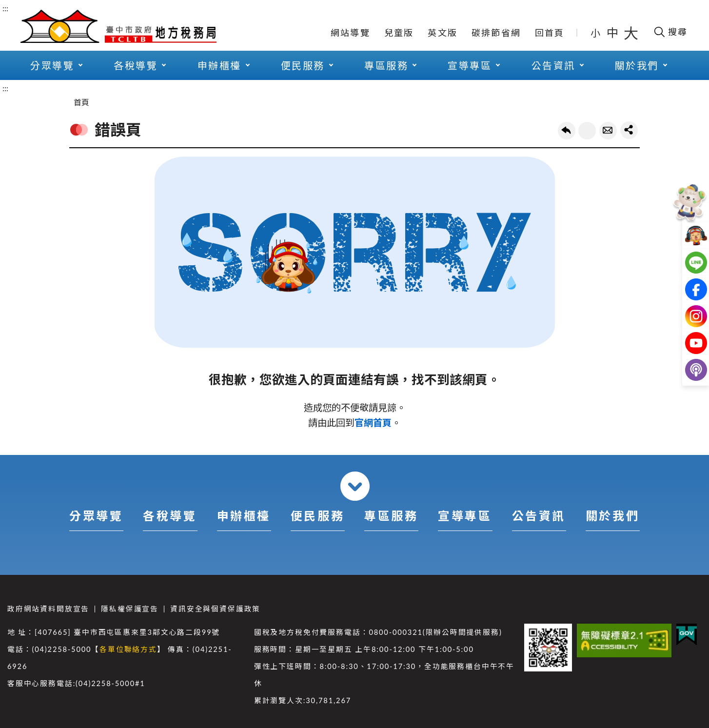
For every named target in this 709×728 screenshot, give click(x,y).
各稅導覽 (136, 65)
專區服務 (386, 65)
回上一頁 (567, 131)
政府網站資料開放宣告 (48, 609)
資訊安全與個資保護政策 (215, 609)
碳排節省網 (496, 33)
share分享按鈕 (629, 130)
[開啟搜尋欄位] (670, 32)
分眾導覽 (52, 65)
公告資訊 (553, 65)
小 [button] (596, 33)
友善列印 (587, 131)
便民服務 (303, 65)
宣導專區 (470, 65)
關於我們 (637, 65)
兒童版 (399, 33)
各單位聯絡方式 (128, 649)
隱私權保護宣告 (130, 609)
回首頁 (550, 33)
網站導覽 (350, 33)
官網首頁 (373, 423)
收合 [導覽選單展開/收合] (355, 486)
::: (5, 8)
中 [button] (613, 32)
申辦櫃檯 (219, 65)
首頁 (81, 102)
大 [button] (631, 33)
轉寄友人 (608, 131)
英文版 (443, 33)
